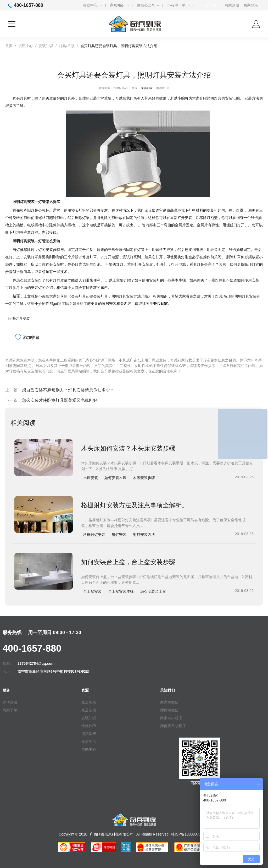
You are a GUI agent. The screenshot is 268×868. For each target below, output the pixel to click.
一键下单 (209, 5)
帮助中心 (90, 5)
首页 (9, 46)
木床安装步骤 (144, 478)
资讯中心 (26, 46)
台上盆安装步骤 (121, 591)
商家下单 (10, 710)
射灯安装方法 (144, 535)
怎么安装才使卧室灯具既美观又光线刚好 (60, 400)
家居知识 (117, 5)
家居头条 (89, 702)
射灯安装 (119, 535)
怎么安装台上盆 (153, 591)
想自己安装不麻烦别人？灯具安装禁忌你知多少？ (68, 390)
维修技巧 (89, 726)
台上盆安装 (92, 591)
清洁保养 (89, 734)
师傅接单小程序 (173, 726)
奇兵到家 (147, 88)
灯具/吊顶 (67, 46)
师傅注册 (10, 702)
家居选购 (89, 710)
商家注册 (232, 5)
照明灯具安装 (19, 318)
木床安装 (91, 478)
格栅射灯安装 (94, 535)
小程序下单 (176, 5)
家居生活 (89, 741)
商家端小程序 (171, 718)
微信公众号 (146, 5)
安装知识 (46, 46)
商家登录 (251, 5)
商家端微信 (169, 702)
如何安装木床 (115, 478)
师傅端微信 (169, 710)
